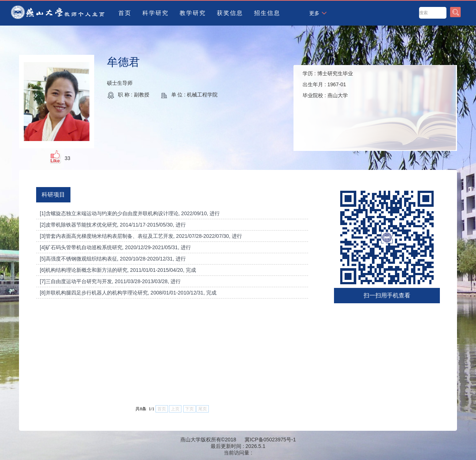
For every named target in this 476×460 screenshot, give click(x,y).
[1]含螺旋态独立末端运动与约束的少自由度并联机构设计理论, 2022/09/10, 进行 (130, 213)
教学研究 (193, 13)
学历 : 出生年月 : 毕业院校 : (328, 84)
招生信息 (267, 13)
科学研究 (156, 13)
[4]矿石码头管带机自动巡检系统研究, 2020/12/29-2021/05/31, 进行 (115, 247)
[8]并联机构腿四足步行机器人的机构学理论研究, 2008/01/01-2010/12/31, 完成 (128, 293)
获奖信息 (230, 13)
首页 (125, 13)
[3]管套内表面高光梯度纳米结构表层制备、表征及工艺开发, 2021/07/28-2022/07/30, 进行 (141, 236)
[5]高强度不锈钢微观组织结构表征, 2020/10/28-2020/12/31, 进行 (113, 259)
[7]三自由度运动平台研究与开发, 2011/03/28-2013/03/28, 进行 (110, 281)
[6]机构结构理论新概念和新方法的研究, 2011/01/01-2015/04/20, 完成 (118, 270)
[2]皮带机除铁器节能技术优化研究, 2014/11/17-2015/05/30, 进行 (113, 225)
